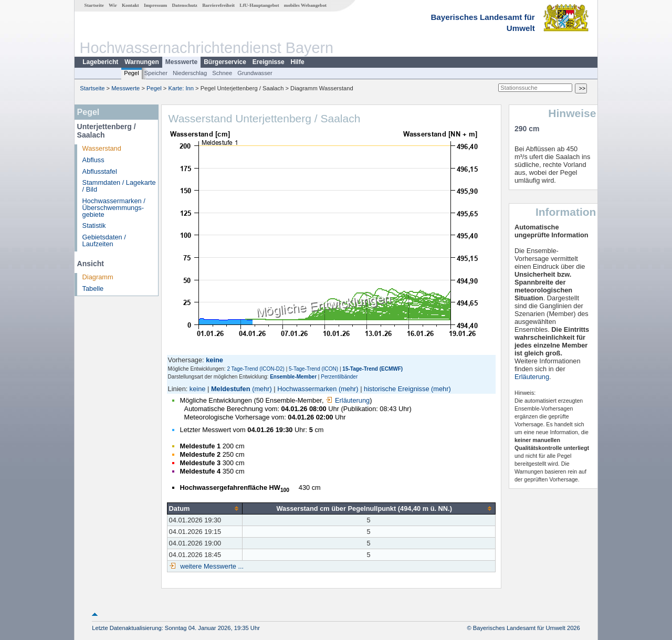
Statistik (94, 225)
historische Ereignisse (396, 389)
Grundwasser (255, 73)
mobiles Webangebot (305, 5)
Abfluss (93, 160)
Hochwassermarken (307, 389)
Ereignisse (269, 62)
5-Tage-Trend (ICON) (313, 369)
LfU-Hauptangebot (259, 5)
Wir (113, 5)
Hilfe (298, 62)
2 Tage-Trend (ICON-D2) (255, 369)
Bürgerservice (225, 62)
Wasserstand (102, 148)
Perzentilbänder (339, 377)
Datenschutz (185, 5)
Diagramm (98, 277)
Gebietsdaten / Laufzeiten (104, 240)
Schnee (222, 73)
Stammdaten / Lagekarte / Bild (119, 186)
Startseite (94, 5)
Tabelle (93, 288)
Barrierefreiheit (218, 5)
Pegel (132, 73)
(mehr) (262, 389)
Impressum (155, 5)
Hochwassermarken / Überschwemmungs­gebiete (114, 208)
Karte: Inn (181, 88)
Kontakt (130, 5)
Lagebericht (100, 62)
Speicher (156, 73)
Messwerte (181, 62)
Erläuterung (348, 400)
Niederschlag (190, 73)
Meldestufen (231, 389)
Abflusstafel (100, 171)
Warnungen (142, 62)
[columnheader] (204, 508)
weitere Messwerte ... (211, 566)
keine (198, 389)
